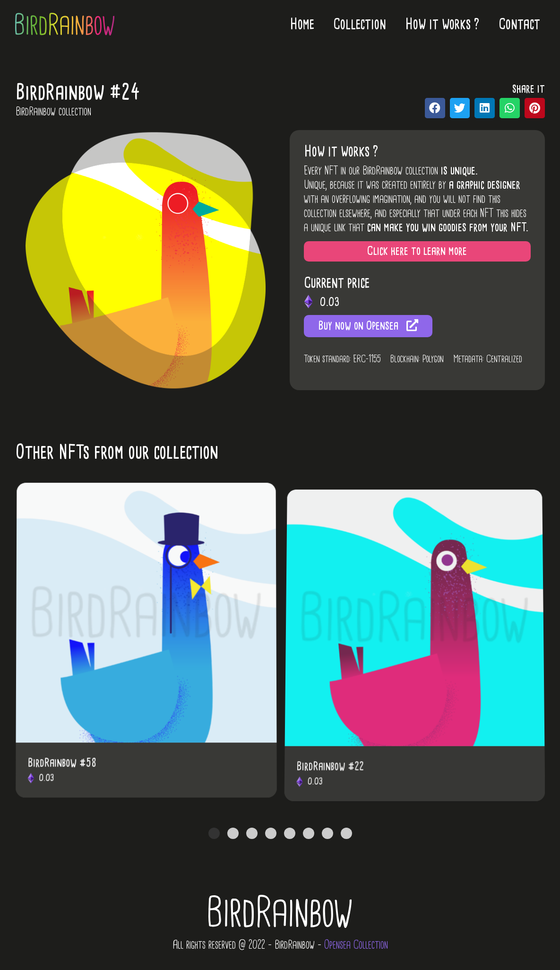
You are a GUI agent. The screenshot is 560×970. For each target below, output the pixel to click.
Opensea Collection (356, 944)
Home (302, 24)
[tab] (214, 833)
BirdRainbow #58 (63, 774)
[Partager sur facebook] (435, 108)
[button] (417, 251)
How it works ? (442, 24)
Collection (360, 24)
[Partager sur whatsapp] (510, 108)
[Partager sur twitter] (460, 108)
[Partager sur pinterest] (535, 108)
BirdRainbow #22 (332, 782)
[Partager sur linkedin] (485, 108)
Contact (519, 24)
